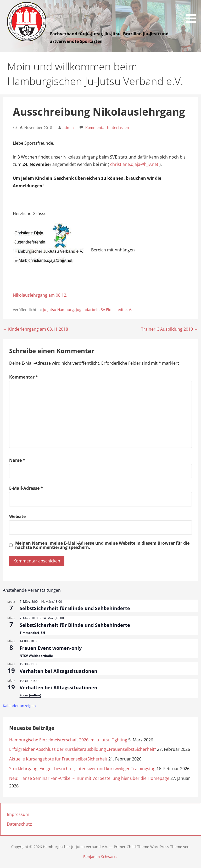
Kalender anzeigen (19, 706)
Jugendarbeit (87, 310)
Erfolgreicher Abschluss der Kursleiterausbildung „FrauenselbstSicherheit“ (83, 749)
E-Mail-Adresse (26, 488)
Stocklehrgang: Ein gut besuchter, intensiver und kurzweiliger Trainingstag (82, 769)
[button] (193, 12)
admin (68, 128)
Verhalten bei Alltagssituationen (58, 671)
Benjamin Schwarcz (100, 857)
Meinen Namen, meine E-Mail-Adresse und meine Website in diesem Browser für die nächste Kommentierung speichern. (102, 545)
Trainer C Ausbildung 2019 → (170, 329)
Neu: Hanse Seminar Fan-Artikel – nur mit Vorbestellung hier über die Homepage (89, 778)
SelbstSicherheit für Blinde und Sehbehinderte (75, 608)
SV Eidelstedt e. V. (116, 310)
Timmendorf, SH (32, 633)
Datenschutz (19, 824)
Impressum (18, 814)
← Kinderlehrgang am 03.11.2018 (35, 329)
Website (17, 516)
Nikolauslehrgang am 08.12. (40, 295)
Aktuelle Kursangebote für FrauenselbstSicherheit (58, 759)
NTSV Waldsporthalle (36, 656)
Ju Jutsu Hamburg (58, 310)
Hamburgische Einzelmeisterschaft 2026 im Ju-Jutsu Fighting (68, 740)
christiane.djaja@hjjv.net (134, 164)
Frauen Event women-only (51, 648)
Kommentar (24, 377)
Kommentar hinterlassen (107, 128)
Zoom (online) (30, 695)
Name (17, 460)
